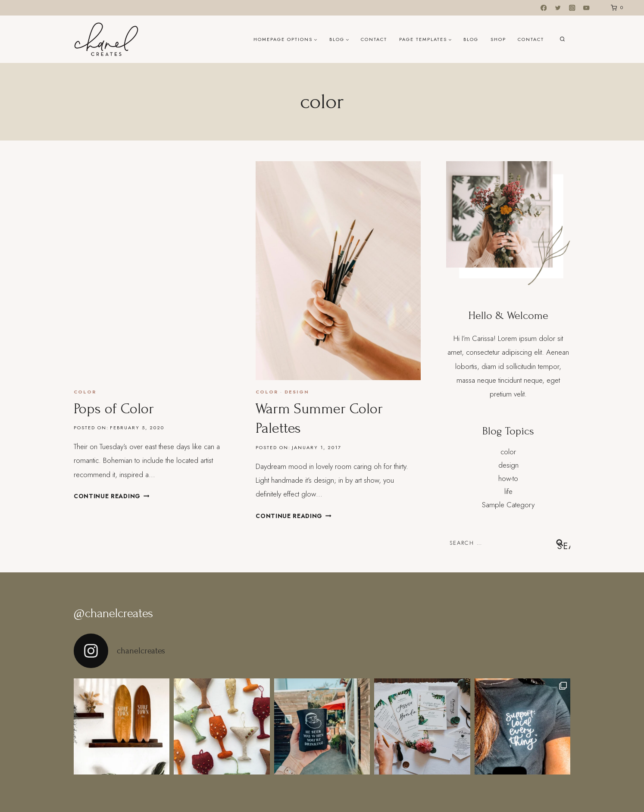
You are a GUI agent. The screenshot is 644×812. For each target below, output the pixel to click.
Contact (374, 39)
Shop (498, 39)
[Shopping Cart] (615, 8)
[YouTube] (586, 8)
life (508, 491)
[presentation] (156, 271)
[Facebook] (544, 8)
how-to (508, 478)
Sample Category (508, 505)
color (85, 392)
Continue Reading (111, 496)
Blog (471, 39)
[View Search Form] (562, 39)
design (297, 392)
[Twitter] (558, 8)
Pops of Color (114, 409)
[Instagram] (572, 8)
